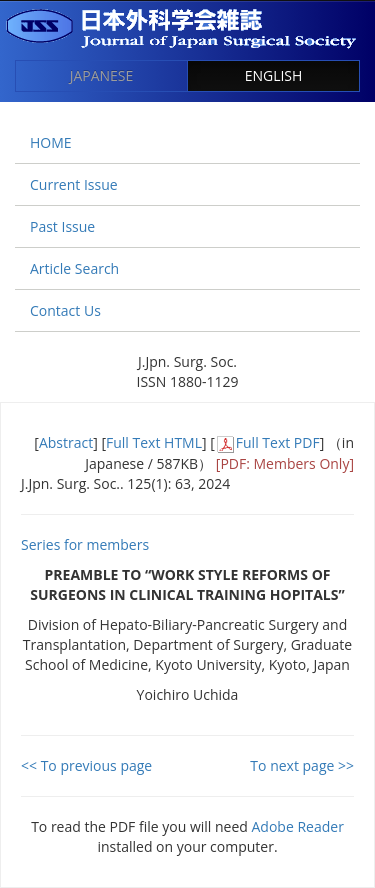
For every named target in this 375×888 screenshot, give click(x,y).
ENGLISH (274, 75)
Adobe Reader (298, 826)
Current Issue (74, 184)
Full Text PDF (278, 442)
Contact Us (65, 310)
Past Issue (62, 226)
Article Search (74, 268)
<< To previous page (86, 765)
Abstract (66, 442)
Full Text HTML (154, 442)
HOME (51, 142)
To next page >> (302, 765)
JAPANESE (102, 75)
